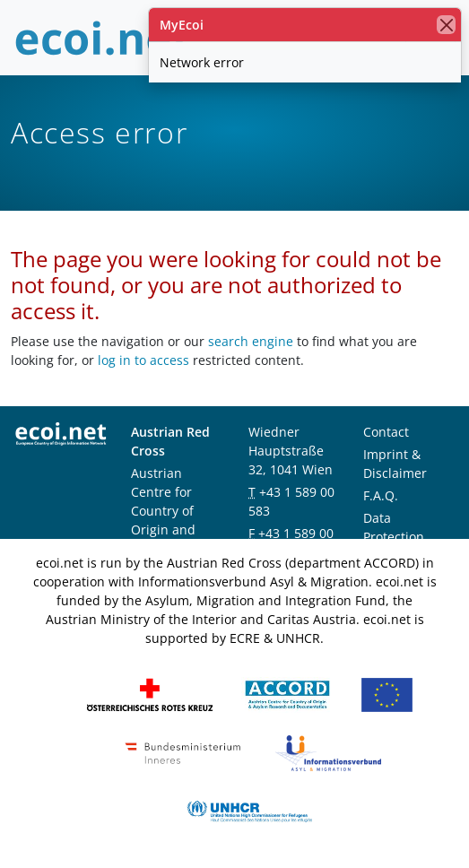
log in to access (143, 360)
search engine (251, 341)
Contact (386, 432)
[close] (446, 25)
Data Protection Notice (394, 537)
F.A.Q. (381, 495)
